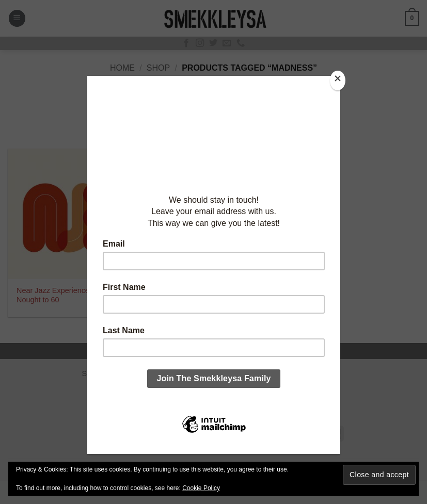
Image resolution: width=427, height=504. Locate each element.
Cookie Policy (201, 488)
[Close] (338, 81)
